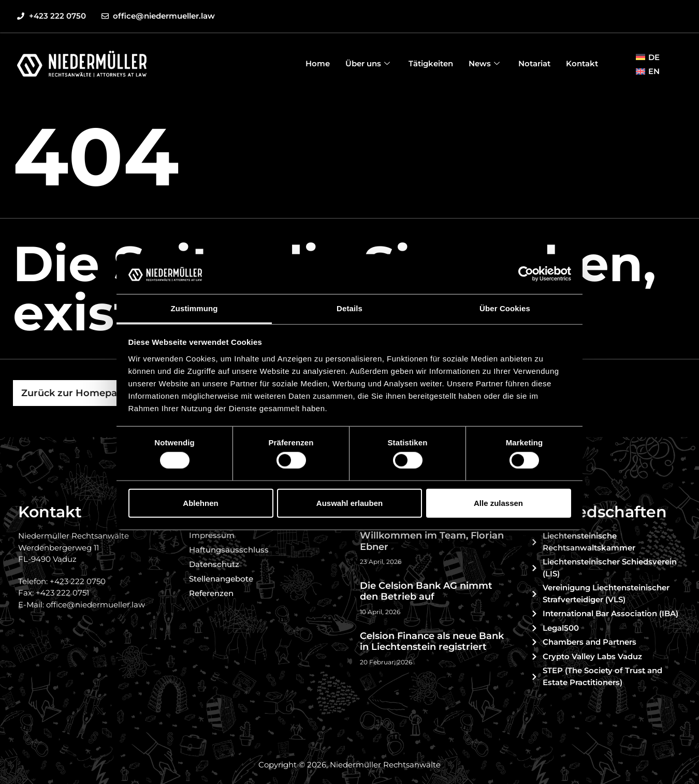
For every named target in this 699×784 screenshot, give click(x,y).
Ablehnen (200, 503)
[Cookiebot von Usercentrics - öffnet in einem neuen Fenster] (526, 274)
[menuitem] (648, 57)
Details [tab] (349, 308)
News (484, 63)
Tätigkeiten (431, 63)
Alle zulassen (498, 503)
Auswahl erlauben (349, 503)
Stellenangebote (221, 579)
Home (318, 63)
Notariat (534, 63)
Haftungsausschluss (229, 550)
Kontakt (582, 63)
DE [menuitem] (654, 57)
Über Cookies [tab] (505, 308)
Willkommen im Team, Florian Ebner (432, 541)
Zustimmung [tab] (194, 308)
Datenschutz (214, 564)
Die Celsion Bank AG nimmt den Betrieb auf (426, 591)
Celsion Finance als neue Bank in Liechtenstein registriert (432, 642)
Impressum (212, 535)
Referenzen (211, 593)
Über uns (368, 63)
